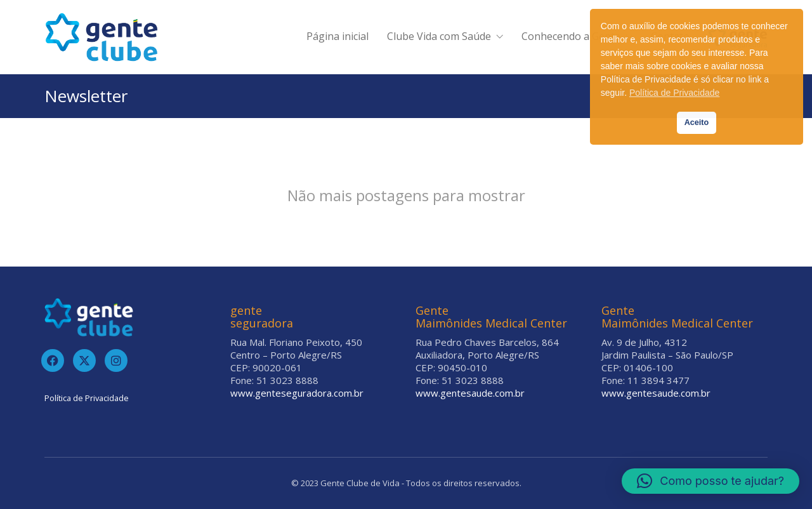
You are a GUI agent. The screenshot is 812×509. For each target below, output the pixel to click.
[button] (710, 481)
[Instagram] (116, 360)
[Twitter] (84, 360)
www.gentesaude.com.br (470, 393)
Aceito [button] (697, 122)
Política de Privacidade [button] (674, 93)
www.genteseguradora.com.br (297, 393)
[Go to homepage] (101, 37)
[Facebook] (53, 360)
